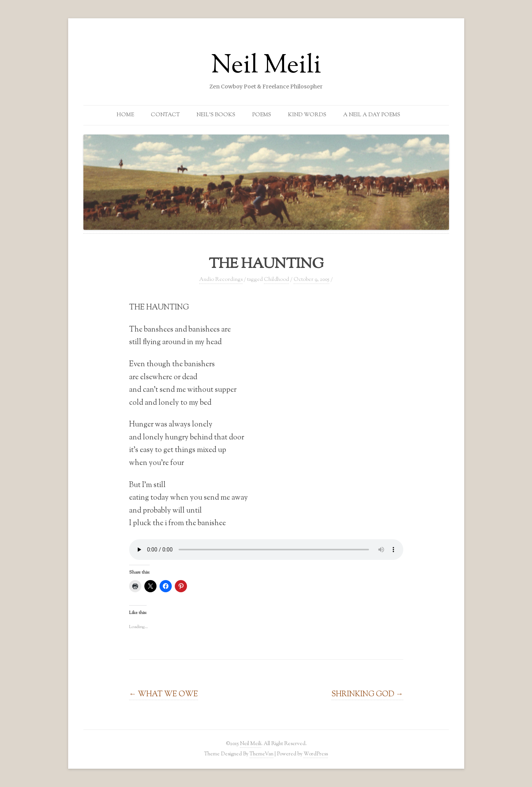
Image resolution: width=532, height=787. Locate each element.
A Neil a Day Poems (372, 115)
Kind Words (307, 115)
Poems (262, 115)
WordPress (316, 754)
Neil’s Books (216, 115)
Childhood (276, 280)
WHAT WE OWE (164, 694)
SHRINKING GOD (367, 694)
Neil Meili (266, 66)
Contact (165, 115)
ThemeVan (261, 754)
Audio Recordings (221, 280)
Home (125, 115)
